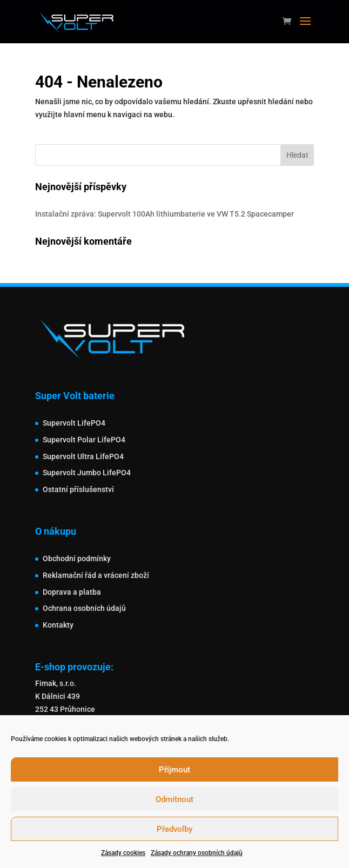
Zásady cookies (123, 853)
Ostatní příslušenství (78, 489)
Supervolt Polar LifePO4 (84, 440)
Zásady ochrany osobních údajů (197, 853)
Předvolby (174, 829)
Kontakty (58, 625)
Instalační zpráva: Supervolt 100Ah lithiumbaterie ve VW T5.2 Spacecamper (165, 214)
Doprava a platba (72, 592)
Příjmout (174, 770)
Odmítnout (174, 799)
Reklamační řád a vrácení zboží (96, 575)
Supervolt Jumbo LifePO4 (87, 473)
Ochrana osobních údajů (84, 608)
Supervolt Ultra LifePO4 (83, 456)
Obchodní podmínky (77, 559)
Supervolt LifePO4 (74, 423)
